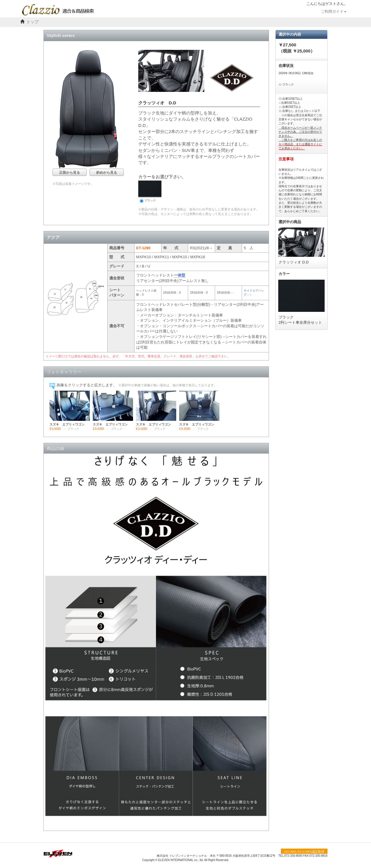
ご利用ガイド (334, 12)
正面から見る (70, 172)
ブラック (150, 192)
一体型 (180, 275)
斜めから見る (107, 172)
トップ (32, 22)
